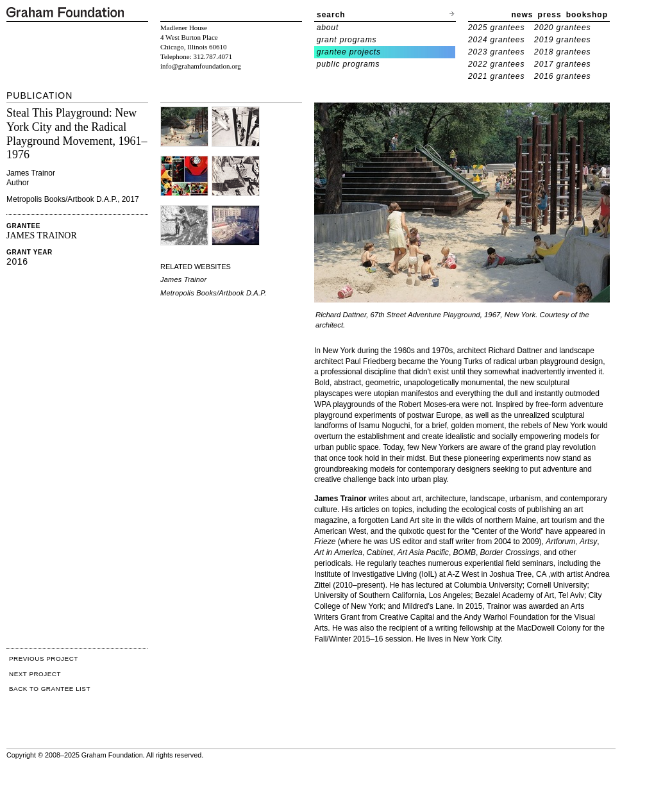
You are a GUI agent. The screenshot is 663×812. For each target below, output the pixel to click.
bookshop (587, 15)
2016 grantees (562, 76)
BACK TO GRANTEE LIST (50, 689)
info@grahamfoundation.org (201, 66)
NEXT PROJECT (35, 674)
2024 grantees (496, 40)
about (328, 28)
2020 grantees (562, 28)
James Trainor (183, 279)
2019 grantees (562, 40)
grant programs (347, 40)
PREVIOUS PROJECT (44, 659)
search (331, 15)
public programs (348, 64)
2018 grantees (562, 52)
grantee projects (349, 52)
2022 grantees (496, 64)
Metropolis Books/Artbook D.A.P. (214, 293)
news (523, 15)
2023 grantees (496, 52)
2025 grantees (496, 28)
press (550, 15)
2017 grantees (562, 64)
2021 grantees (496, 76)
